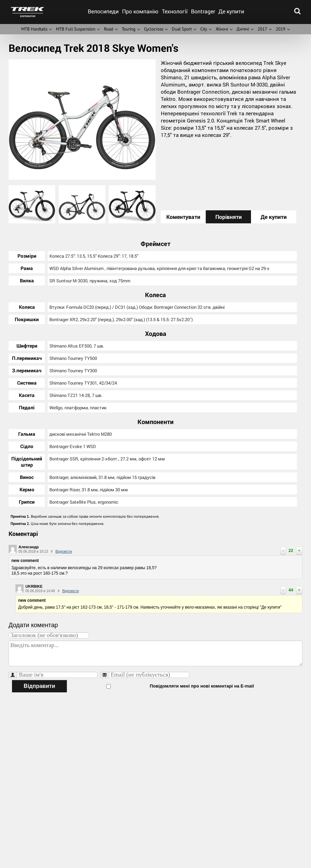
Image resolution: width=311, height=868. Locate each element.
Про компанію (140, 11)
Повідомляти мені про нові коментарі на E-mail (161, 685)
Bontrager (203, 11)
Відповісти (64, 551)
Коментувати (183, 217)
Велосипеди (103, 11)
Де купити (231, 11)
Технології (175, 11)
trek (28, 12)
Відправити (39, 685)
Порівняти (229, 217)
